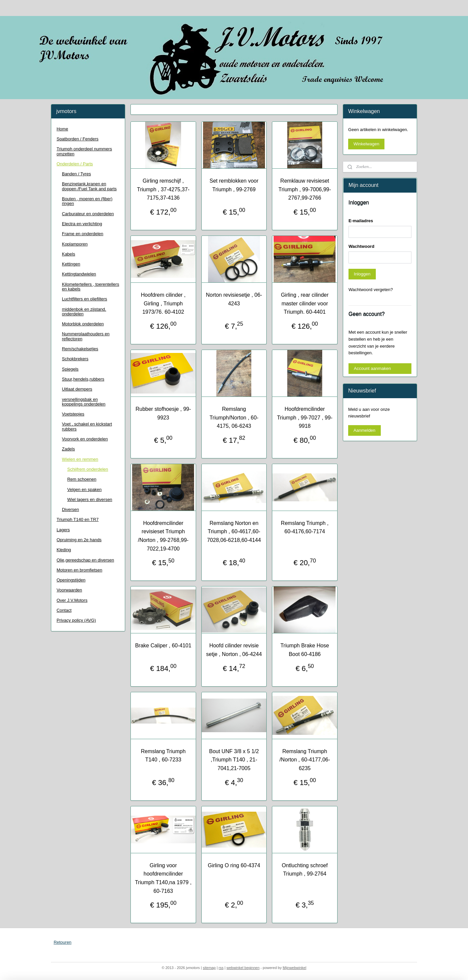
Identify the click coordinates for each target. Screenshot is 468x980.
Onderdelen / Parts (75, 164)
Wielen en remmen (80, 459)
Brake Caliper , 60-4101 (163, 646)
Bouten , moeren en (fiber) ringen (87, 201)
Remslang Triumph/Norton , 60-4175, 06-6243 (234, 417)
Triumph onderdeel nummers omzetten (84, 151)
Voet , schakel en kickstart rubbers (87, 426)
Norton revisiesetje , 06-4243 (234, 299)
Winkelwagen (366, 144)
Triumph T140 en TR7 (78, 519)
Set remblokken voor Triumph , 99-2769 (234, 185)
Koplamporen (75, 244)
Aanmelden (364, 430)
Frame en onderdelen (83, 234)
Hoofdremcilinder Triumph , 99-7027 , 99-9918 (305, 417)
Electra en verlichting (82, 224)
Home (62, 129)
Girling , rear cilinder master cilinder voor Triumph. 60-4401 (305, 303)
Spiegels (70, 369)
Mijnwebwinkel (294, 968)
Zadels (68, 449)
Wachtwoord (361, 246)
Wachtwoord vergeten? (371, 290)
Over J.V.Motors (72, 600)
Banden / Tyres (76, 174)
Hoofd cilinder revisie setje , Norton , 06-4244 (234, 650)
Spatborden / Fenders (78, 139)
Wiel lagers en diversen (90, 499)
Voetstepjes (73, 414)
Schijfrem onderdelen (88, 469)
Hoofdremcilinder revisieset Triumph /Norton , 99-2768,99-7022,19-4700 (163, 536)
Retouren (62, 942)
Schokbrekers (75, 359)
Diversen (70, 509)
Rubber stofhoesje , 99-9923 (163, 413)
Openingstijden (71, 580)
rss (221, 968)
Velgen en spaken (84, 490)
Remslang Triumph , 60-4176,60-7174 (305, 527)
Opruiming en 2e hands (79, 540)
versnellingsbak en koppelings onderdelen (84, 402)
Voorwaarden (69, 590)
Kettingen (71, 264)
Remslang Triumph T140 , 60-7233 (163, 756)
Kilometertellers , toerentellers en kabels (91, 287)
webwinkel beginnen (243, 968)
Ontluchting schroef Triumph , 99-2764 (305, 870)
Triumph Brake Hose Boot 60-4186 (305, 650)
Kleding (64, 550)
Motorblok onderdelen (83, 324)
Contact (64, 610)
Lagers (63, 530)
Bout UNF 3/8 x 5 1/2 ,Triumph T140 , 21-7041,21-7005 (234, 760)
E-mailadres (361, 221)
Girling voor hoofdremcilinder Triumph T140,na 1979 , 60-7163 (163, 878)
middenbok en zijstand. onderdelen (84, 312)
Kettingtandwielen (79, 274)
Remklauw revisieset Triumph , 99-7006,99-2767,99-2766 (305, 189)
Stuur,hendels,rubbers (83, 379)
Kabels (69, 254)
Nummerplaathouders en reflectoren (86, 336)
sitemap (209, 968)
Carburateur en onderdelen (88, 214)
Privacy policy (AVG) (76, 620)
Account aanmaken (372, 368)
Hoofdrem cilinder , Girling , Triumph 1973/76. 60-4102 (163, 303)
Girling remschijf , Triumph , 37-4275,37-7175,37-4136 (163, 189)
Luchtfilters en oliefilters (85, 299)
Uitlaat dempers (77, 389)
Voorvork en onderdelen (85, 439)
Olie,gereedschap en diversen (85, 560)
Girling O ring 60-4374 (234, 865)
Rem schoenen (82, 479)
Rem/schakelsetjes (80, 349)
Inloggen (362, 274)
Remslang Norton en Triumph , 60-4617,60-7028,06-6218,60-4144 (234, 532)
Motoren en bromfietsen (79, 570)
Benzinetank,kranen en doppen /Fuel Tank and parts (89, 186)
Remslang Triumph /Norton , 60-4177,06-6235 (305, 760)
